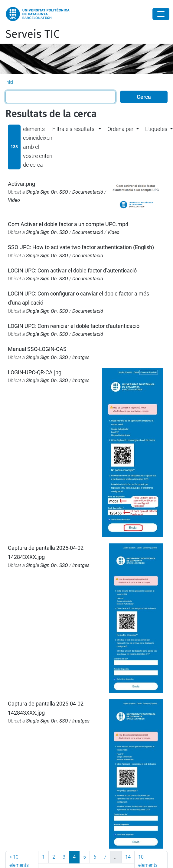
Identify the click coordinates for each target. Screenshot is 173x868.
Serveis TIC (33, 34)
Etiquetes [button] (156, 129)
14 (128, 857)
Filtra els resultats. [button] (74, 129)
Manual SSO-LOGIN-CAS (37, 349)
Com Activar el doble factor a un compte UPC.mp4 (68, 224)
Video (14, 200)
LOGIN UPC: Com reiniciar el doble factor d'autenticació (74, 326)
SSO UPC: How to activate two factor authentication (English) (81, 247)
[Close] (161, 14)
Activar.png (21, 184)
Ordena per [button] (120, 129)
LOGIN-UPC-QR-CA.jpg (35, 372)
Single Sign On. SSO (47, 192)
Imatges (81, 357)
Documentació (88, 192)
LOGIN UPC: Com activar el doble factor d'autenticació (72, 270)
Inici (9, 82)
